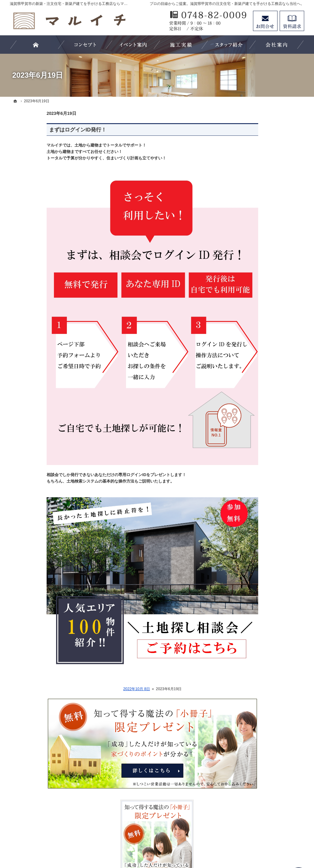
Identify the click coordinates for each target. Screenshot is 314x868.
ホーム (244, 287)
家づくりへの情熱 (255, 337)
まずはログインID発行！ (41, 130)
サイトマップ (251, 576)
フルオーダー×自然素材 (261, 425)
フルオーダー (251, 437)
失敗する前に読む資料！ (262, 488)
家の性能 (247, 450)
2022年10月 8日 (100, 689)
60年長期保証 (251, 475)
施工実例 (247, 375)
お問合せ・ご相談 (255, 538)
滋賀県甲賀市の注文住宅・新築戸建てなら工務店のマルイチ (177, 841)
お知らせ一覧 (251, 551)
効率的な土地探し (255, 312)
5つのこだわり (252, 387)
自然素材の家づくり (257, 463)
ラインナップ (251, 412)
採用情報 (247, 526)
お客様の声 (249, 299)
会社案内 (247, 324)
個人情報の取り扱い (257, 563)
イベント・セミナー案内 (262, 500)
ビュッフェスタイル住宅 (262, 400)
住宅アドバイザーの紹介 (262, 350)
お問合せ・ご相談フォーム (267, 815)
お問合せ (265, 21)
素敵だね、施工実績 (257, 362)
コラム (244, 513)
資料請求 (292, 21)
